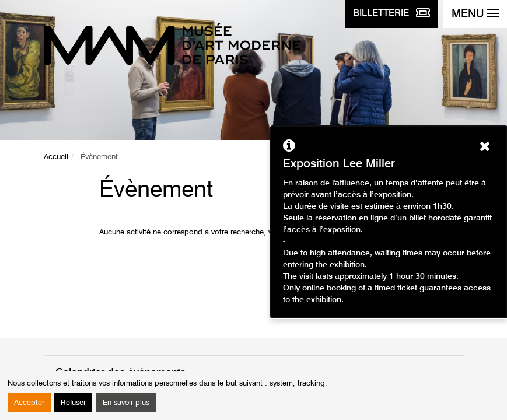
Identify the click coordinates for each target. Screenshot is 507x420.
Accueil (56, 157)
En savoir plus (126, 403)
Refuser (73, 403)
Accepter (29, 403)
